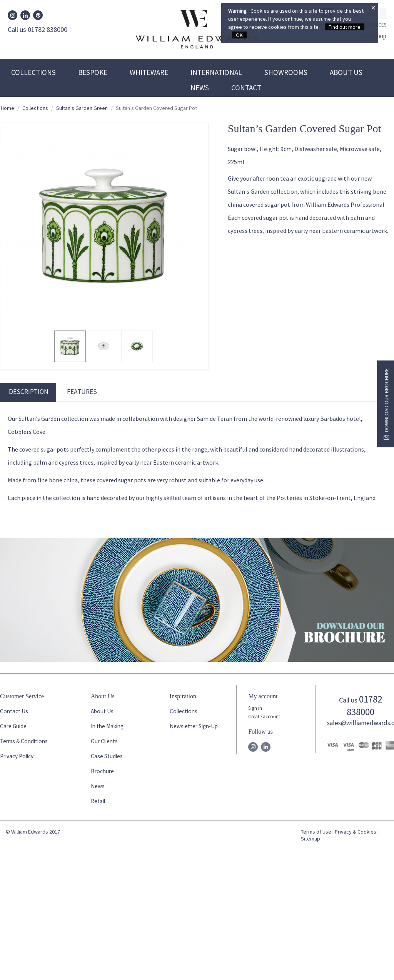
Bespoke (93, 72)
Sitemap (311, 839)
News (200, 88)
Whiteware (149, 72)
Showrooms (286, 72)
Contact (246, 88)
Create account (264, 717)
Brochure (102, 771)
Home (8, 108)
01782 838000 (364, 705)
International (216, 72)
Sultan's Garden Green (82, 108)
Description (29, 392)
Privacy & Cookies (356, 832)
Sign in (255, 708)
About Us (346, 72)
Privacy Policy (17, 756)
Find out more (345, 27)
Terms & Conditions (24, 741)
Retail (98, 801)
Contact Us (14, 711)
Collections (33, 72)
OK (239, 35)
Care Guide (13, 726)
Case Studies (107, 756)
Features (82, 392)
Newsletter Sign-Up (194, 726)
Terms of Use (316, 832)
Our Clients (104, 741)
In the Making (107, 726)
